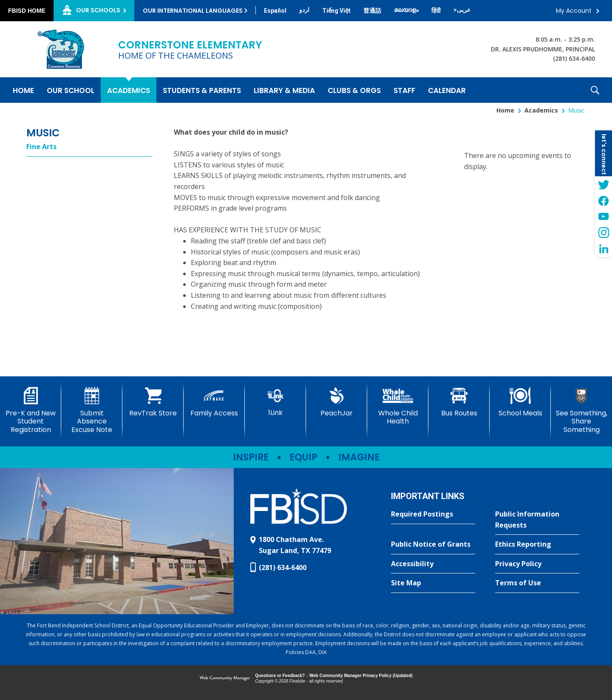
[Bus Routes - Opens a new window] (459, 402)
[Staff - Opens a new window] (404, 90)
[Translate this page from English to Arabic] (462, 10)
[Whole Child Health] (398, 406)
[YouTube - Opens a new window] (603, 217)
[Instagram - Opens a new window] (603, 233)
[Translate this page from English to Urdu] (304, 10)
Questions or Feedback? (280, 676)
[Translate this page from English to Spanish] (275, 11)
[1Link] (275, 402)
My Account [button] (574, 11)
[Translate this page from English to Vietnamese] (336, 11)
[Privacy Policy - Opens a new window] (537, 564)
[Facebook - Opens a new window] (603, 200)
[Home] (23, 90)
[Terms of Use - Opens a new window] (537, 583)
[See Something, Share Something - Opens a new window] (581, 411)
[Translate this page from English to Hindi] (436, 11)
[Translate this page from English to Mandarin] (372, 11)
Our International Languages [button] (193, 11)
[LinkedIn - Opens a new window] (603, 249)
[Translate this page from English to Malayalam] (406, 10)
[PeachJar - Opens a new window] (337, 402)
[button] (595, 90)
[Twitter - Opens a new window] (603, 184)
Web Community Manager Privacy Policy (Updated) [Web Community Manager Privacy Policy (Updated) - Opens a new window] (361, 676)
